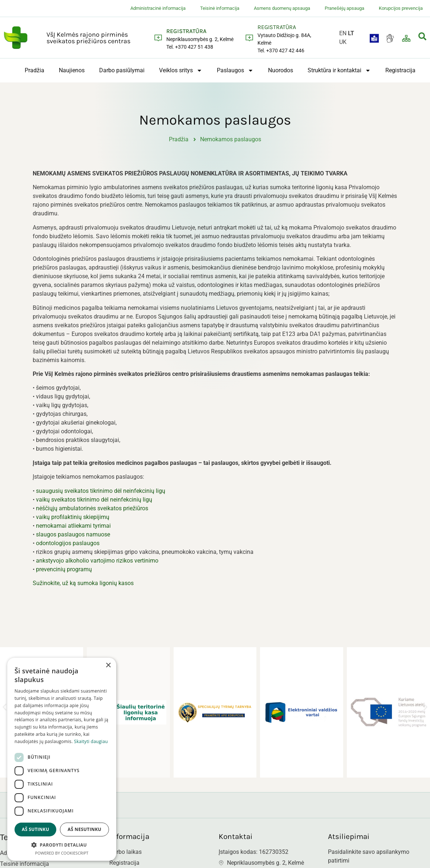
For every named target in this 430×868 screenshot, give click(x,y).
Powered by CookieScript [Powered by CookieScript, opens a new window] (62, 853)
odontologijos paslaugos (68, 547)
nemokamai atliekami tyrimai (73, 529)
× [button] (108, 666)
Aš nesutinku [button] (84, 829)
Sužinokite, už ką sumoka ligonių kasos (83, 587)
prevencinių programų (64, 573)
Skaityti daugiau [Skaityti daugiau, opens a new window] (91, 741)
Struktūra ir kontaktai (339, 70)
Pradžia (35, 70)
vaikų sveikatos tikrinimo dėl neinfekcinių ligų (94, 503)
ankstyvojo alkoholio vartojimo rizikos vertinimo (97, 564)
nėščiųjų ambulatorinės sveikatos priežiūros (92, 512)
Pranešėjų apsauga (344, 8)
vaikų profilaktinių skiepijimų (73, 521)
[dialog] (62, 759)
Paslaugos (235, 70)
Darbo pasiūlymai (122, 70)
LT (351, 33)
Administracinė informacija (158, 8)
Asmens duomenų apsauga (282, 8)
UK (343, 42)
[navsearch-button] (422, 38)
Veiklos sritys (181, 70)
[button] (5, 711)
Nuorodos (281, 70)
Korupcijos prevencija (401, 8)
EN (343, 33)
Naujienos (72, 70)
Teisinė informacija (220, 8)
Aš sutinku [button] (35, 829)
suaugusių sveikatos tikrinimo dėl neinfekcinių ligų (101, 494)
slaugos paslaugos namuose (73, 538)
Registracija (400, 70)
